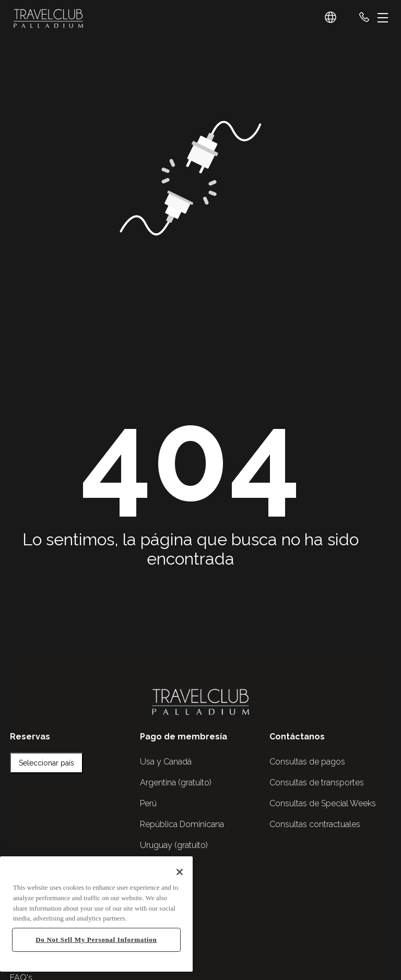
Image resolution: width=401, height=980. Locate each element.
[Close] (180, 872)
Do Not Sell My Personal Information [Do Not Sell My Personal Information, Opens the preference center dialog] (96, 940)
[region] (96, 914)
